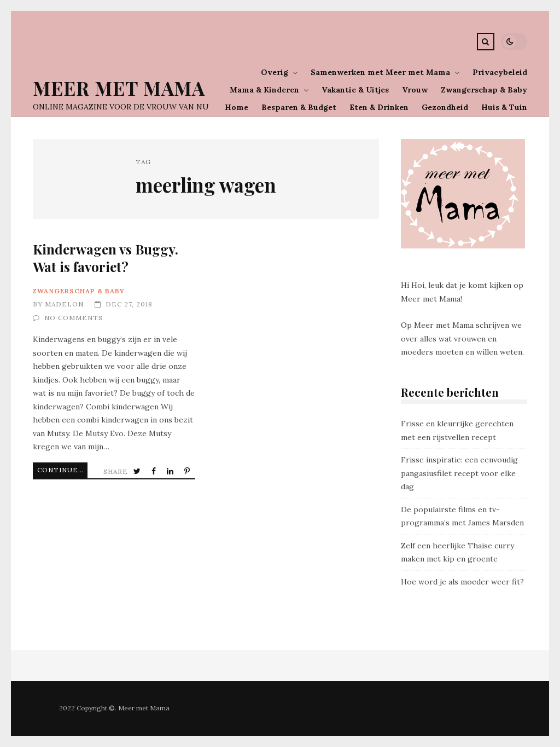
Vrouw (415, 90)
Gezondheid (445, 107)
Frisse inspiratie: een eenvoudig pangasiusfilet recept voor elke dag (459, 473)
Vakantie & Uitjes (355, 90)
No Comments (74, 318)
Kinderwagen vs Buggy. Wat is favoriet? (106, 257)
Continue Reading (62, 470)
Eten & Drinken (379, 107)
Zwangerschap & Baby (484, 90)
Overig (275, 72)
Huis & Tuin (504, 107)
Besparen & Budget (299, 107)
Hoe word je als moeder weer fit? (462, 582)
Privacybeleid (500, 72)
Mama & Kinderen (264, 90)
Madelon (64, 304)
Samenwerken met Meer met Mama (380, 72)
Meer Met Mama (119, 88)
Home (237, 107)
